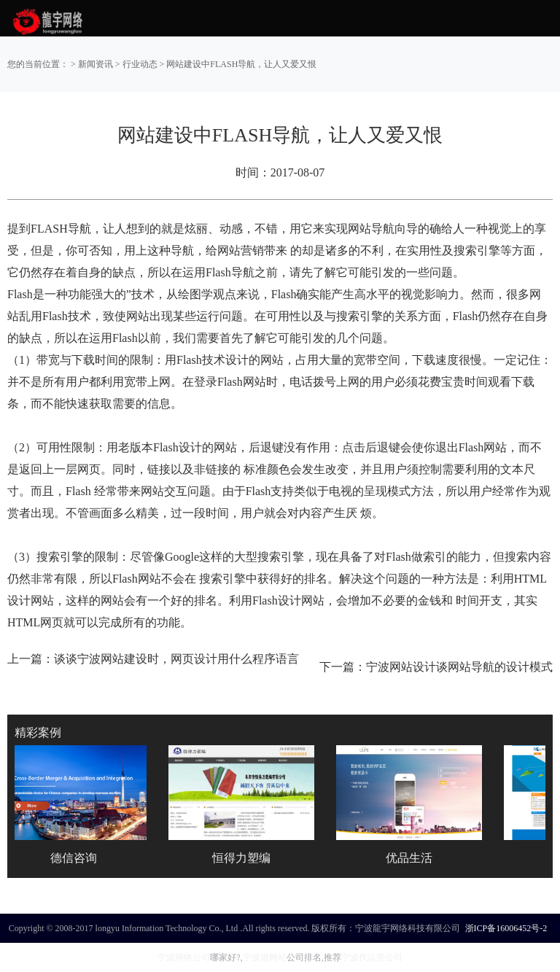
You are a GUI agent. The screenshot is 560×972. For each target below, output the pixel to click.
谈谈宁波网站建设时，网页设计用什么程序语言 (176, 659)
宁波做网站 (265, 957)
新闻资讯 (96, 64)
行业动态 (140, 64)
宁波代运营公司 (372, 957)
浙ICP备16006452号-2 (506, 928)
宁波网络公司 (184, 957)
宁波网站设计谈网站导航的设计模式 (459, 667)
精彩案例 (38, 732)
